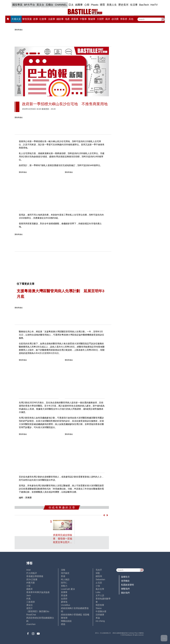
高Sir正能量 (32, 579)
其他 (131, 19)
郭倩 (63, 576)
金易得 (64, 599)
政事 (36, 19)
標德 (63, 624)
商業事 (75, 19)
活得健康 (100, 615)
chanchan (31, 624)
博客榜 (124, 19)
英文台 (40, 5)
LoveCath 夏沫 (68, 589)
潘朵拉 (29, 605)
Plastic (95, 5)
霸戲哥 (29, 589)
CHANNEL (61, 5)
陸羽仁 (64, 583)
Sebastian (100, 579)
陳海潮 (64, 618)
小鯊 (28, 586)
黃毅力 (64, 586)
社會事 (43, 19)
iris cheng (100, 621)
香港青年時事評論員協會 (38, 592)
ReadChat (31, 615)
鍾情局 (99, 576)
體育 (103, 5)
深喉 (63, 570)
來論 (98, 618)
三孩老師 (31, 602)
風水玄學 (100, 589)
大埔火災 (16, 19)
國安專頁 (17, 5)
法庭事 (52, 19)
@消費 (115, 19)
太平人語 (100, 595)
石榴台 (49, 5)
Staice (99, 608)
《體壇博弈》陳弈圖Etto (38, 611)
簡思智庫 (100, 605)
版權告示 (125, 577)
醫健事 (92, 19)
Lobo (98, 592)
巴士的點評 (32, 573)
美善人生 (112, 5)
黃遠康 (64, 595)
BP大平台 (29, 5)
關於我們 (125, 593)
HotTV (154, 5)
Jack (28, 595)
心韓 (87, 5)
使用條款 (125, 581)
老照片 (29, 608)
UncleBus (65, 605)
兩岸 (108, 19)
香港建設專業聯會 (35, 576)
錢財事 (60, 19)
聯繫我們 (125, 589)
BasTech (144, 5)
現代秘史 (65, 573)
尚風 (28, 599)
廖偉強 (64, 602)
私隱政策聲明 (127, 585)
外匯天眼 (31, 583)
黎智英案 (27, 19)
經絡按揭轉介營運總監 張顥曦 (75, 615)
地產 (67, 19)
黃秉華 (64, 592)
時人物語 (65, 579)
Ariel (28, 570)
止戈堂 (99, 583)
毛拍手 (99, 570)
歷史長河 (123, 5)
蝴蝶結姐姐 (66, 621)
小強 (98, 586)
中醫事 (83, 19)
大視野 (100, 19)
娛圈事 (79, 5)
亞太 (71, 5)
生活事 (134, 5)
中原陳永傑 (101, 611)
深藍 (98, 573)
